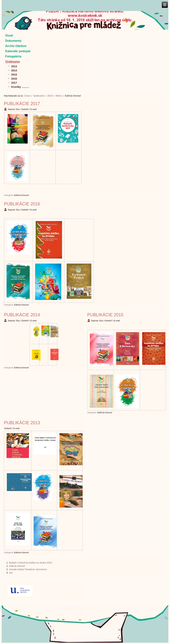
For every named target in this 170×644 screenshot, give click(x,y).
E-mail (34, 109)
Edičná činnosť (21, 195)
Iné (11, 573)
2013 (14, 66)
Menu (59, 96)
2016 (14, 79)
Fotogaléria (13, 56)
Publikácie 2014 (22, 315)
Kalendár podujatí (18, 51)
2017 (14, 83)
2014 (14, 70)
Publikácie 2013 (22, 423)
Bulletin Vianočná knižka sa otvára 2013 (31, 563)
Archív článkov (16, 46)
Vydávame (13, 62)
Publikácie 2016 (22, 204)
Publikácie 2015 (105, 315)
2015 (14, 75)
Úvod (9, 36)
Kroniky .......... (20, 87)
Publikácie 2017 (22, 104)
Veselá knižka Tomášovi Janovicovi (28, 569)
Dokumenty (13, 41)
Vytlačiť (25, 109)
